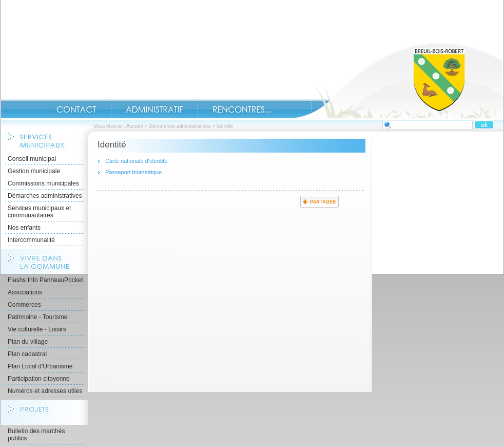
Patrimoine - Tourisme (37, 317)
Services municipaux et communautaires (39, 212)
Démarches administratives (180, 126)
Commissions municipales (43, 183)
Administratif (154, 109)
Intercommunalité (31, 240)
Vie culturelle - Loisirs (37, 329)
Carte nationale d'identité (136, 161)
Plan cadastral (27, 354)
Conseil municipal (32, 159)
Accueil (398, 80)
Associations (25, 292)
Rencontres (242, 109)
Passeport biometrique (133, 172)
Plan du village (28, 342)
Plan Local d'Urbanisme (40, 366)
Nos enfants (24, 228)
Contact (76, 109)
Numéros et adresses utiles (45, 391)
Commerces (24, 305)
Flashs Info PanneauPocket (45, 280)
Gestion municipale (34, 171)
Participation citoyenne (39, 379)
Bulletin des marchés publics (36, 435)
